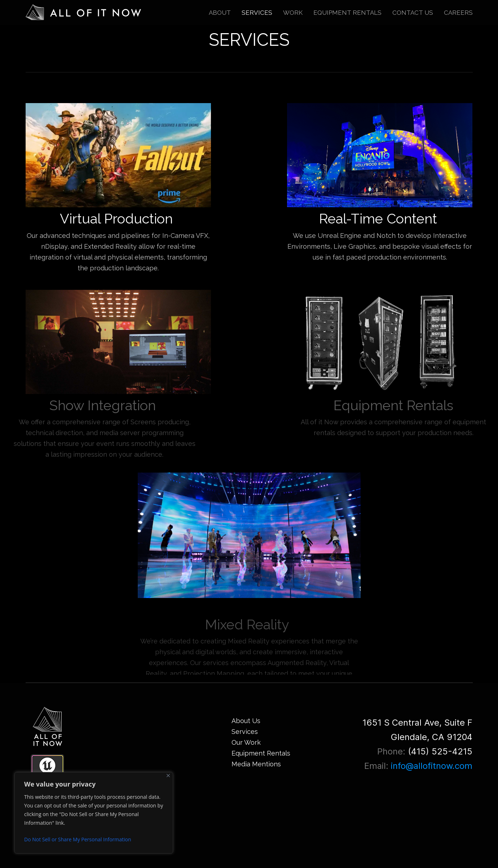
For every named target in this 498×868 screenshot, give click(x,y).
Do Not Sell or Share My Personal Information (78, 839)
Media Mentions (256, 764)
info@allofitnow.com (432, 766)
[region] (94, 813)
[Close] (168, 776)
